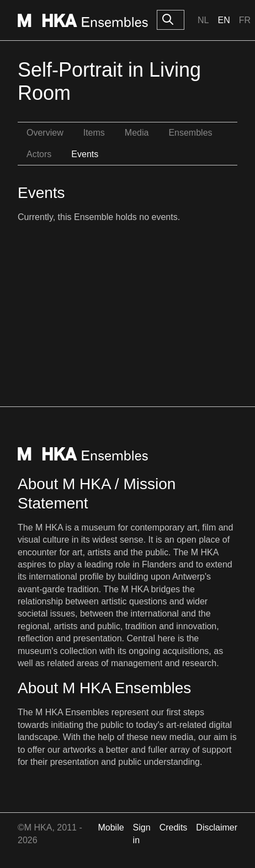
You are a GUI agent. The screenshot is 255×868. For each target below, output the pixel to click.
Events (85, 154)
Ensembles (190, 133)
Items (94, 133)
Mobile (111, 827)
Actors (39, 154)
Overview (45, 133)
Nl (203, 20)
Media (137, 133)
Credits (174, 827)
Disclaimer (217, 827)
